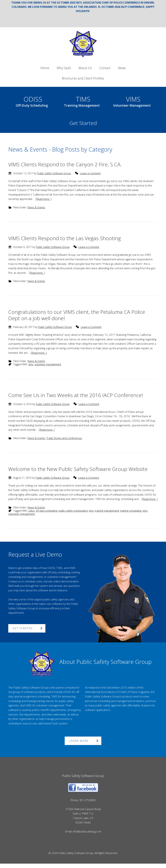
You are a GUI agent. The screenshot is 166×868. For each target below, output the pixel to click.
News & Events (36, 207)
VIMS (132, 101)
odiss (31, 515)
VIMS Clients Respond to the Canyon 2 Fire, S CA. (65, 164)
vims (31, 364)
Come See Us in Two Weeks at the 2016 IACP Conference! (76, 395)
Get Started (83, 123)
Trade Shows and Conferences (64, 438)
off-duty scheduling (47, 515)
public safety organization (73, 515)
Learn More (79, 745)
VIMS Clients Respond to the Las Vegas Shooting (65, 238)
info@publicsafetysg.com (87, 836)
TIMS (82, 101)
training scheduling (131, 515)
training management (107, 515)
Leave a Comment (90, 173)
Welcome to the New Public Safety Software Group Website (78, 469)
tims (91, 515)
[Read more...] (44, 199)
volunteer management (48, 364)
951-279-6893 (88, 804)
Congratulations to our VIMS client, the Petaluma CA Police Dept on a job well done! (77, 315)
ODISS (32, 101)
